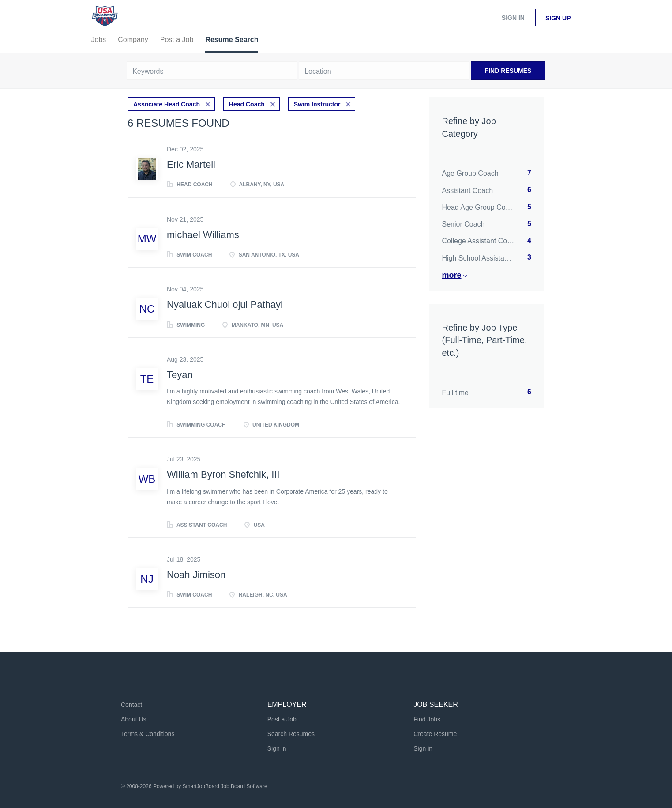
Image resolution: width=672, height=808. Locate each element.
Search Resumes (291, 734)
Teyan (180, 375)
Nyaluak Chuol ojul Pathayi (225, 304)
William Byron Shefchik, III (223, 474)
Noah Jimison (196, 575)
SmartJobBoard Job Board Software (225, 786)
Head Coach (247, 104)
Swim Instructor (317, 104)
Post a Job (282, 719)
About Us (134, 719)
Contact (131, 705)
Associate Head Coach (167, 104)
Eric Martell (191, 164)
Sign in (513, 18)
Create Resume (435, 734)
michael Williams (203, 235)
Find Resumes (508, 71)
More (452, 275)
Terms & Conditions (148, 734)
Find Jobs (427, 719)
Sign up (558, 18)
